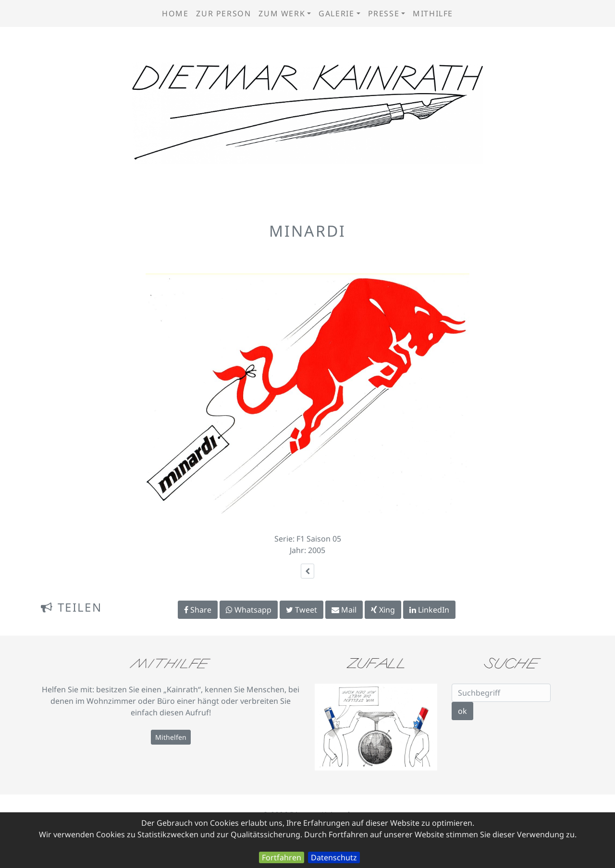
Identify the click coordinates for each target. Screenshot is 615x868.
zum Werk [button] (282, 13)
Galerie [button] (336, 13)
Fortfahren (282, 857)
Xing (383, 610)
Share (198, 610)
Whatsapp (249, 610)
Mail (344, 610)
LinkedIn (429, 610)
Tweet (301, 610)
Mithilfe (433, 13)
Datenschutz (334, 857)
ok (462, 711)
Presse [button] (384, 13)
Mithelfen (171, 737)
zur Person (223, 13)
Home (175, 13)
